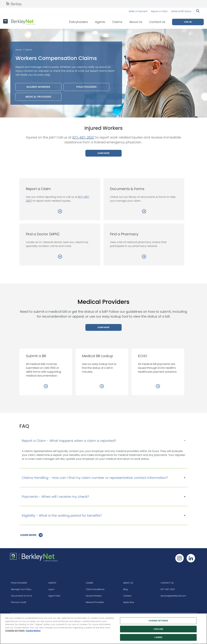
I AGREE (158, 637)
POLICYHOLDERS (86, 87)
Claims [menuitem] (117, 22)
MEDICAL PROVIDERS (38, 97)
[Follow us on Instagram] (180, 558)
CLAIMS (89, 583)
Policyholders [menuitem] (79, 22)
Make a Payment (138, 11)
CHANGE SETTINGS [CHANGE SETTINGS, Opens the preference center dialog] (158, 621)
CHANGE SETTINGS (15, 631)
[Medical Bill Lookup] (102, 387)
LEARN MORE (103, 153)
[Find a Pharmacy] (144, 257)
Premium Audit (19, 602)
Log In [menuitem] (188, 22)
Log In (51, 589)
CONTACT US (167, 583)
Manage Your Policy (21, 589)
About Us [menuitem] (136, 22)
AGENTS (52, 583)
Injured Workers (94, 596)
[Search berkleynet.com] (197, 11)
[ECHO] (158, 387)
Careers (127, 596)
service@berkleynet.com (173, 596)
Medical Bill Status (181, 11)
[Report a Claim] (60, 212)
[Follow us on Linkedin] (191, 558)
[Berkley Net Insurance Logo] (19, 22)
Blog (125, 589)
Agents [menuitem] (100, 22)
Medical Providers (95, 602)
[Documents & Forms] (144, 212)
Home (19, 50)
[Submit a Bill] (46, 387)
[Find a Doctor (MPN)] (60, 257)
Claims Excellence (95, 589)
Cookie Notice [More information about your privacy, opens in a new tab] (33, 631)
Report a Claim (159, 11)
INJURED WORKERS (38, 87)
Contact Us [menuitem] (157, 22)
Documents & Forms (22, 596)
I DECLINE (158, 629)
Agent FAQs (54, 596)
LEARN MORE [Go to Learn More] (29, 535)
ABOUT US (128, 583)
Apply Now (129, 602)
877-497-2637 (83, 137)
